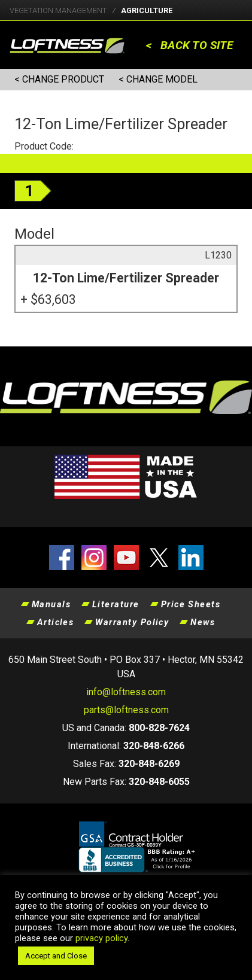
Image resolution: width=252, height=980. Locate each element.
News (203, 622)
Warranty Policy (132, 622)
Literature (116, 604)
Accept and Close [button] (56, 956)
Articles (56, 622)
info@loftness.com (126, 692)
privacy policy (101, 938)
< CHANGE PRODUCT (59, 79)
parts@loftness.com (126, 710)
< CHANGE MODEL (158, 79)
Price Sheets (191, 604)
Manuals (51, 604)
